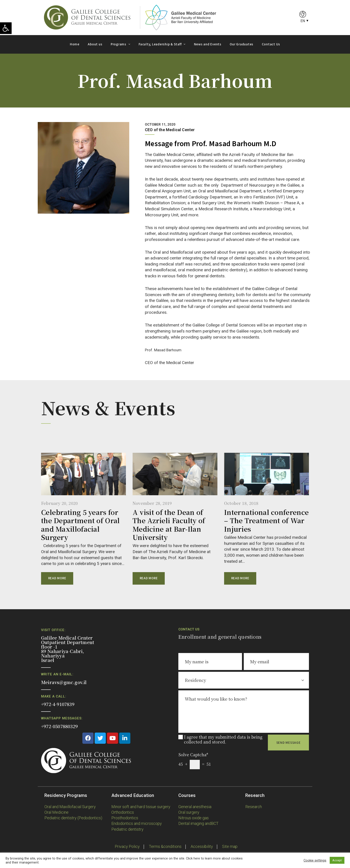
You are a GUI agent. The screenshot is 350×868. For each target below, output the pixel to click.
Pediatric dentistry (127, 829)
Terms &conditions (165, 846)
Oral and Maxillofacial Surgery (70, 807)
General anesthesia (195, 807)
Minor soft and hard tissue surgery (141, 807)
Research (254, 807)
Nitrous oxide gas (194, 818)
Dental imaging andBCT (198, 823)
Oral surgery (189, 812)
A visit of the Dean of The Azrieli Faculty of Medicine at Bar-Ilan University (169, 525)
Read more (57, 578)
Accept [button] (337, 860)
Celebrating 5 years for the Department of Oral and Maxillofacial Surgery (80, 525)
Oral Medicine (56, 812)
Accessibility (202, 846)
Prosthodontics (125, 818)
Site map (230, 846)
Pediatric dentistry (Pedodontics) (73, 818)
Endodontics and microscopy (137, 823)
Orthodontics (123, 812)
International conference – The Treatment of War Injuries (266, 520)
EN (303, 21)
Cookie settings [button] (315, 860)
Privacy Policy (127, 846)
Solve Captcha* (193, 754)
